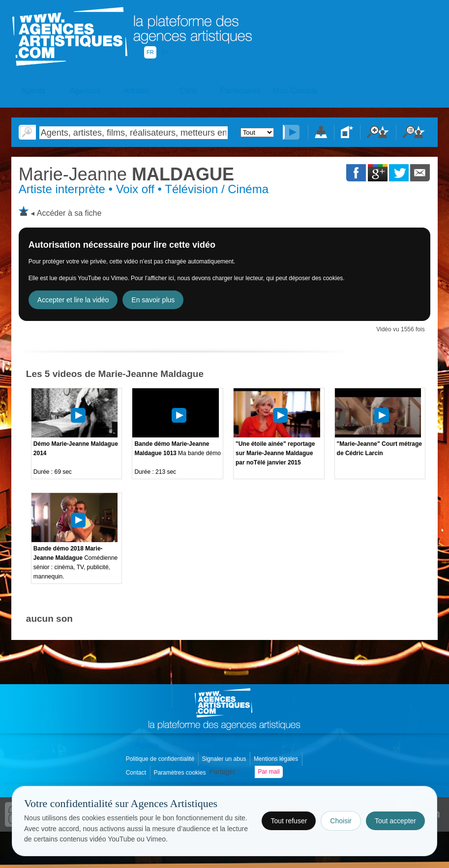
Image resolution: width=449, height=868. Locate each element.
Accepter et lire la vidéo (73, 300)
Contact (137, 773)
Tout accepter (395, 821)
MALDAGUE (126, 174)
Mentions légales (277, 759)
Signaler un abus (224, 759)
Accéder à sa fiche (69, 213)
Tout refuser (289, 821)
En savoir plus (153, 300)
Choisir (341, 821)
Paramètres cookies (180, 773)
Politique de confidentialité (161, 759)
